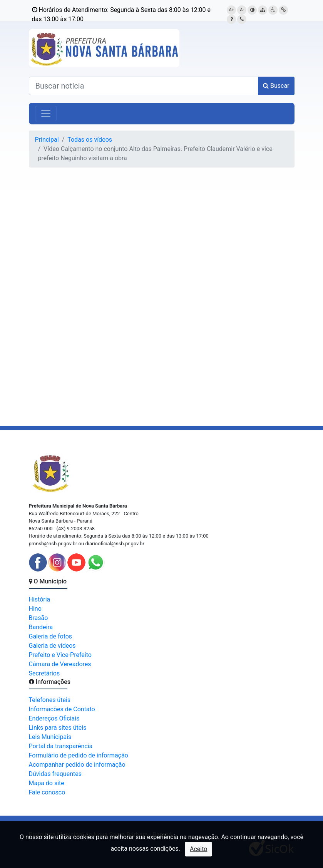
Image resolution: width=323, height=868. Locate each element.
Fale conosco (47, 792)
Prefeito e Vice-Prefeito (60, 655)
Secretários (44, 673)
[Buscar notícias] (144, 86)
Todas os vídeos (90, 140)
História (40, 599)
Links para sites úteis (58, 728)
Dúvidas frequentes (55, 774)
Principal (47, 140)
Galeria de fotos (51, 636)
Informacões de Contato (62, 709)
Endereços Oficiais (54, 718)
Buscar (276, 86)
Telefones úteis (50, 700)
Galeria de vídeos (52, 646)
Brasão (38, 618)
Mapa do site (47, 783)
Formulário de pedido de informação (79, 755)
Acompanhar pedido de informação (77, 765)
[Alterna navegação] (46, 114)
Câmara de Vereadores (60, 664)
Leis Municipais (50, 737)
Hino (35, 609)
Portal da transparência (61, 746)
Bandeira (41, 627)
